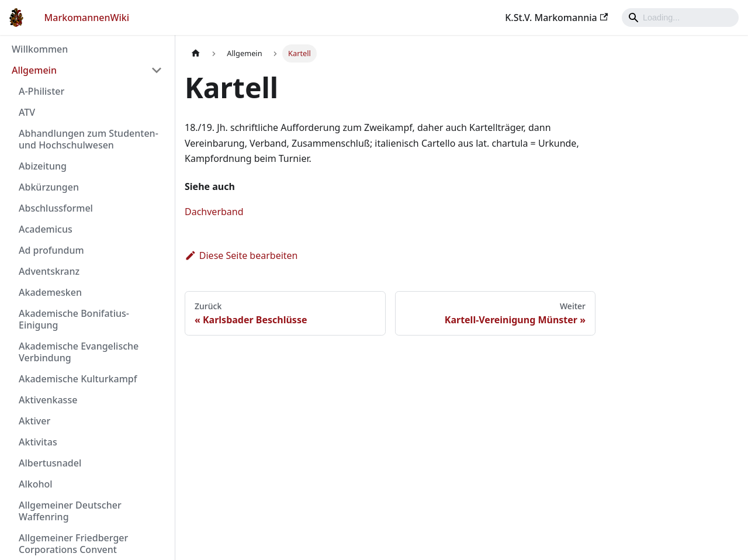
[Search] (680, 18)
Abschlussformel (56, 208)
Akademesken (50, 292)
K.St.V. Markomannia (556, 18)
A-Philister (41, 91)
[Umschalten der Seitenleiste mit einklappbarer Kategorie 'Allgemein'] (157, 70)
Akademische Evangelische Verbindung (79, 352)
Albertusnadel (50, 463)
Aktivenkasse (48, 400)
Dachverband (214, 212)
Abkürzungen (49, 187)
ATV (27, 112)
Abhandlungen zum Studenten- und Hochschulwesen (89, 139)
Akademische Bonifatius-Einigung (74, 319)
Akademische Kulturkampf (78, 379)
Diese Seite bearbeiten (241, 255)
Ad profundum (51, 250)
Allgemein (34, 70)
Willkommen (40, 49)
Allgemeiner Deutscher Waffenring (70, 511)
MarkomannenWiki (87, 18)
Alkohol (36, 484)
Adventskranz (49, 271)
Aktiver (34, 421)
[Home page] (196, 53)
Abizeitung (43, 166)
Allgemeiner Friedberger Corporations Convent (73, 544)
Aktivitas (38, 442)
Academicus (46, 229)
